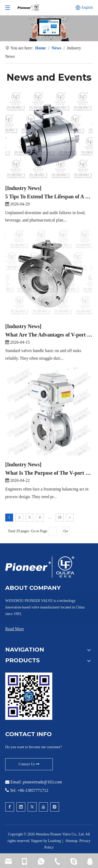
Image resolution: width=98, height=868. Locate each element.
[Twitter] (32, 807)
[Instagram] (55, 807)
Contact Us (29, 764)
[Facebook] (10, 807)
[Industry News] (23, 188)
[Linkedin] (21, 807)
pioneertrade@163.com (42, 782)
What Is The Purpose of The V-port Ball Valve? (49, 473)
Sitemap (71, 841)
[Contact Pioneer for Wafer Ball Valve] (29, 696)
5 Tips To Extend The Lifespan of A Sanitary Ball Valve (49, 196)
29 (60, 517)
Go (66, 531)
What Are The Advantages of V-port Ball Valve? (49, 334)
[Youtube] (43, 807)
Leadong (54, 841)
